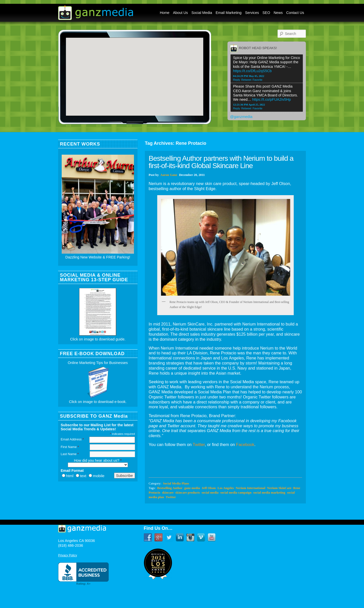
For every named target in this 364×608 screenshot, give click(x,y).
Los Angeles (226, 488)
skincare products (188, 493)
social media (210, 493)
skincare (168, 493)
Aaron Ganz (169, 175)
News (278, 13)
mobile (99, 476)
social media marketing (269, 493)
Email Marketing (229, 13)
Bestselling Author (170, 488)
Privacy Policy (68, 555)
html (70, 476)
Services (252, 13)
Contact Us (295, 13)
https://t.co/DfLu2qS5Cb (252, 71)
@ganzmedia (241, 117)
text (83, 476)
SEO (266, 13)
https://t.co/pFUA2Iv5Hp (272, 99)
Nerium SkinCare (279, 488)
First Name (70, 447)
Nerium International (250, 488)
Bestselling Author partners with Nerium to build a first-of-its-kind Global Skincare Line (221, 162)
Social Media (202, 13)
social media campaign (236, 493)
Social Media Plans (176, 483)
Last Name (70, 454)
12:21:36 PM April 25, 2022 (249, 105)
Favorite (257, 80)
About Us (180, 13)
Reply (237, 80)
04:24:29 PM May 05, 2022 (249, 76)
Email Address (72, 439)
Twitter (199, 444)
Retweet (246, 80)
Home (165, 13)
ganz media (192, 488)
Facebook (245, 444)
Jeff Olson (209, 488)
